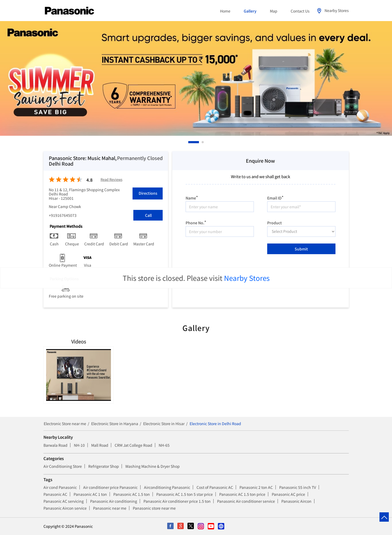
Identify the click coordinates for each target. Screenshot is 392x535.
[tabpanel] (196, 78)
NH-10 (79, 445)
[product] (301, 231)
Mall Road (100, 445)
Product (275, 222)
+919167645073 (63, 215)
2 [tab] (203, 142)
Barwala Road (55, 445)
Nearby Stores (247, 278)
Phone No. (196, 222)
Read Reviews (111, 180)
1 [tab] (190, 142)
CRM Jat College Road (133, 445)
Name (192, 197)
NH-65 (164, 445)
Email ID (275, 197)
